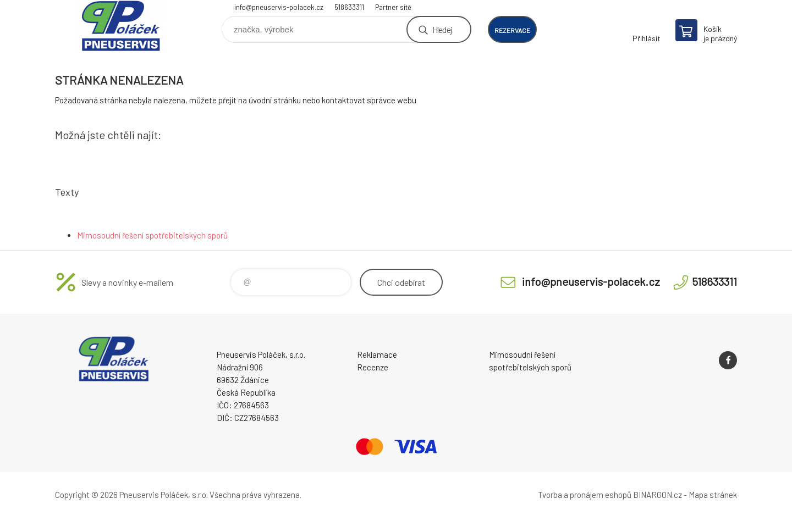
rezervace (512, 30)
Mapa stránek (713, 495)
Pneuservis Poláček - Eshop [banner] (121, 26)
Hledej (442, 29)
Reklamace (377, 354)
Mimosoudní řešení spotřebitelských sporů (152, 235)
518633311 (349, 7)
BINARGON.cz (658, 495)
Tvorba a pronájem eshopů (585, 495)
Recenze (373, 367)
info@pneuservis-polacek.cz (279, 7)
